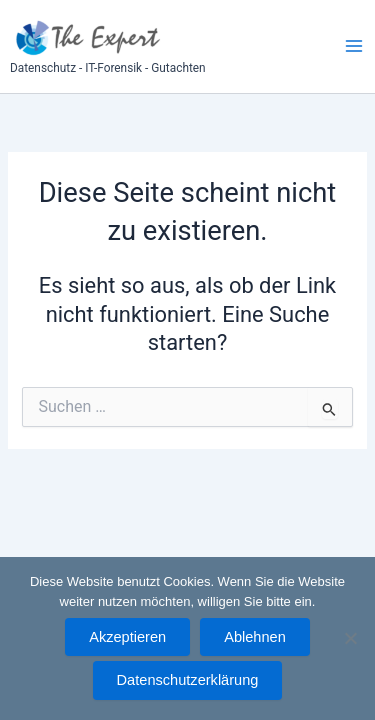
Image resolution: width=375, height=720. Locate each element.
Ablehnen (255, 637)
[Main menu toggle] (354, 46)
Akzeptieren (127, 637)
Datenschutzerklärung (188, 680)
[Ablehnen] (350, 638)
